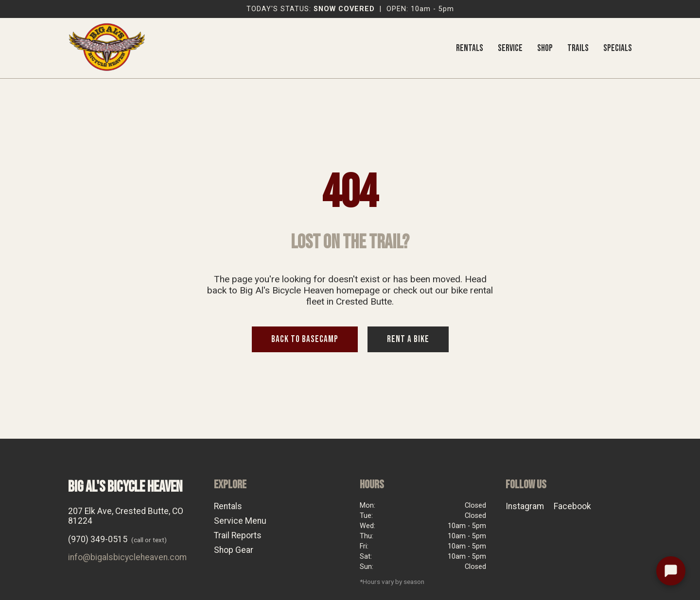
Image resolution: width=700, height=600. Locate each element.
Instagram (525, 506)
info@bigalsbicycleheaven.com (127, 557)
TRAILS (578, 48)
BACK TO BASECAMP (305, 339)
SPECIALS (618, 48)
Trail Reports (238, 535)
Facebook (572, 506)
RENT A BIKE (408, 339)
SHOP (545, 48)
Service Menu (240, 521)
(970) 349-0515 (98, 539)
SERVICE (510, 48)
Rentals (228, 506)
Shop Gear (234, 550)
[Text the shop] (671, 571)
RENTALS (470, 48)
